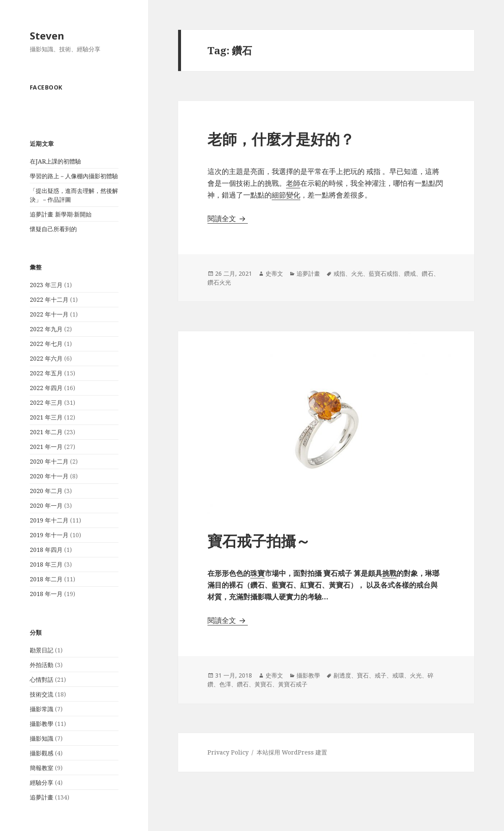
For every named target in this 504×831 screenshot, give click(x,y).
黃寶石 (263, 684)
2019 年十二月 (49, 520)
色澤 (225, 684)
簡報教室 (42, 768)
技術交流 (42, 694)
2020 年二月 (46, 491)
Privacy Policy (228, 752)
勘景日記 (42, 650)
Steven (47, 36)
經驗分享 (42, 782)
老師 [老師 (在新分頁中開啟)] (293, 183)
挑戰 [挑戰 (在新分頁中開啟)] (389, 573)
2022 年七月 (46, 344)
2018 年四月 (46, 550)
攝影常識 (42, 709)
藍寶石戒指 (383, 273)
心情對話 (42, 679)
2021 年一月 (46, 447)
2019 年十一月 (49, 535)
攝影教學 (42, 724)
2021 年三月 (46, 417)
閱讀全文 (228, 218)
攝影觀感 (42, 753)
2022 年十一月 (49, 314)
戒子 (381, 675)
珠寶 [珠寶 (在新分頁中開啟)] (257, 573)
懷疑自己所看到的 (53, 229)
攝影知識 (42, 738)
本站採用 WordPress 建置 (292, 752)
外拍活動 (42, 665)
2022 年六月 (46, 358)
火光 (357, 273)
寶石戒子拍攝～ (259, 541)
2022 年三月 (46, 402)
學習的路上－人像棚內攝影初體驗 (74, 176)
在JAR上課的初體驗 (55, 161)
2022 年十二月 (49, 299)
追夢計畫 (42, 797)
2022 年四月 (46, 388)
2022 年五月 (46, 373)
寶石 (363, 675)
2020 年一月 (46, 505)
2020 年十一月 (49, 476)
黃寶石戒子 (293, 684)
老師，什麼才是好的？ (281, 139)
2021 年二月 (46, 432)
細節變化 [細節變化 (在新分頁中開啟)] (286, 195)
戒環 (398, 675)
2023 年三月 (46, 285)
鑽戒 (410, 273)
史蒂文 (274, 273)
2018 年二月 (46, 579)
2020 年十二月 (49, 461)
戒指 (339, 273)
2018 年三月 (46, 564)
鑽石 (428, 273)
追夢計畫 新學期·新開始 (61, 214)
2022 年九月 (46, 329)
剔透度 (342, 675)
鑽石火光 (219, 282)
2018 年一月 (46, 594)
